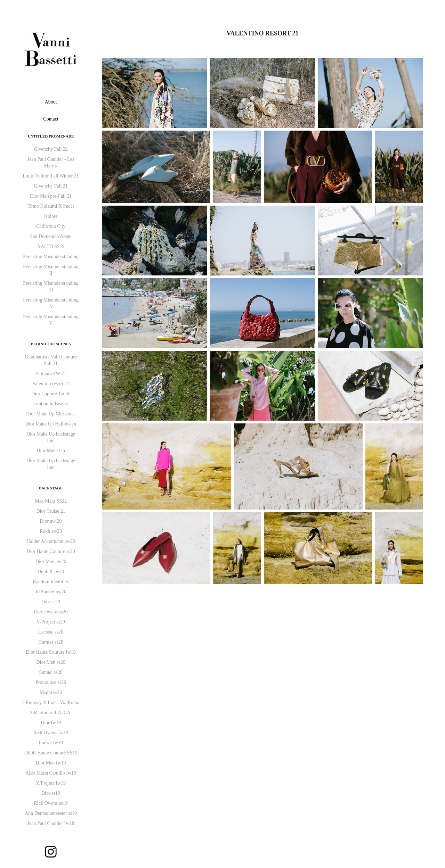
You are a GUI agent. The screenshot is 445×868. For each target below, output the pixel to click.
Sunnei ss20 (51, 672)
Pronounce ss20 (51, 682)
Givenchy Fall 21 (51, 186)
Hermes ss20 (51, 642)
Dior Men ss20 (51, 662)
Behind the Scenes (51, 344)
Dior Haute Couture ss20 (51, 551)
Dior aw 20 (51, 521)
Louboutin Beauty (51, 404)
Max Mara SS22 (51, 501)
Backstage (51, 488)
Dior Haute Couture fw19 (51, 652)
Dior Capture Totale (51, 394)
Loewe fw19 (51, 743)
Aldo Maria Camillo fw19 (51, 773)
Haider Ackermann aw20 (51, 541)
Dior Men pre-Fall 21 (51, 196)
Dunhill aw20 (51, 572)
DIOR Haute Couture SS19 (51, 753)
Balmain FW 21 (51, 374)
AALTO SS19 (51, 246)
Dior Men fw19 (51, 763)
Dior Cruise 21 (51, 511)
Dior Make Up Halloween (51, 424)
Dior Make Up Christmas (51, 414)
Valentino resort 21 (51, 384)
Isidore (51, 216)
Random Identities (51, 582)
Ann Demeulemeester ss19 (51, 813)
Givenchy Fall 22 (51, 149)
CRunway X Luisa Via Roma (51, 702)
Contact (51, 119)
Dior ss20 (51, 602)
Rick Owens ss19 (51, 803)
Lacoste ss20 (51, 632)
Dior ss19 (51, 793)
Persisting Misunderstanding (51, 257)
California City (51, 226)
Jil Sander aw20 (51, 592)
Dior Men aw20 (51, 561)
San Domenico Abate (51, 236)
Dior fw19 (51, 723)
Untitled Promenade (51, 136)
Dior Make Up (51, 451)
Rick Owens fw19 (51, 733)
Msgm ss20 (51, 692)
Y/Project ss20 (51, 622)
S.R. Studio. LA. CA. (51, 713)
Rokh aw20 (51, 531)
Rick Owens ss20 (51, 612)
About (51, 102)
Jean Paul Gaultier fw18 (51, 823)
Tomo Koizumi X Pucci (51, 206)
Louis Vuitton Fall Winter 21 (51, 176)
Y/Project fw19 (51, 783)
